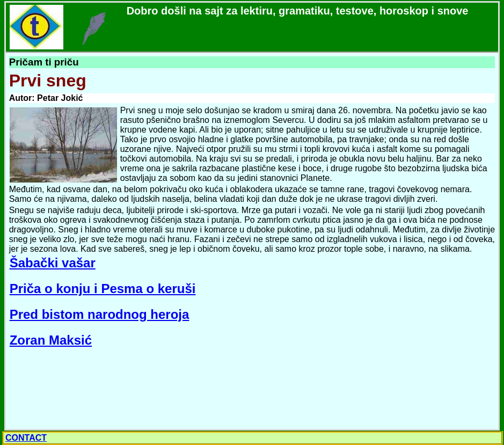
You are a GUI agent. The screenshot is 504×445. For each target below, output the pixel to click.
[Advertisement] (88, 389)
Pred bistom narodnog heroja (100, 314)
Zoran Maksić (51, 340)
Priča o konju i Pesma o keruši (103, 289)
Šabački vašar (53, 263)
